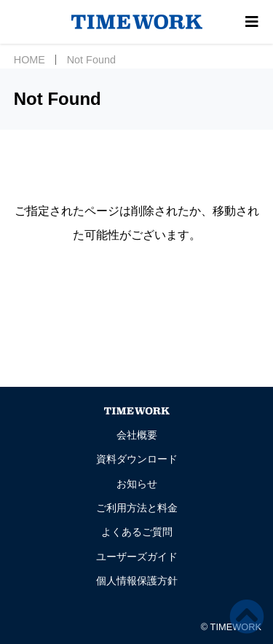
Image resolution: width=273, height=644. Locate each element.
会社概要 (137, 435)
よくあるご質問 (137, 532)
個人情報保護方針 (137, 581)
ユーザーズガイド (137, 557)
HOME (29, 60)
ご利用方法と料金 (137, 508)
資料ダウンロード (137, 459)
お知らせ (137, 484)
